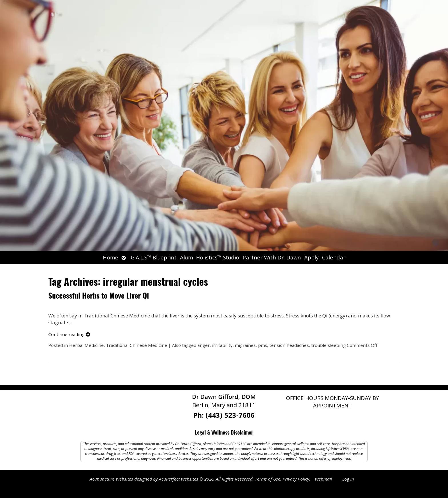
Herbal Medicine (86, 345)
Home (111, 257)
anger (204, 345)
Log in (348, 479)
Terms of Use (268, 479)
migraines (245, 345)
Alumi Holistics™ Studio (210, 257)
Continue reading (69, 334)
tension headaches (289, 345)
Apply (311, 257)
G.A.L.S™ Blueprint (154, 257)
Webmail (323, 479)
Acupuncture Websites (111, 479)
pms (263, 345)
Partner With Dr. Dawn (272, 257)
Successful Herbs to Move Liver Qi (99, 295)
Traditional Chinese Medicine (137, 345)
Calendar (334, 257)
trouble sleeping (328, 345)
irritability (222, 345)
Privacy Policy (296, 479)
